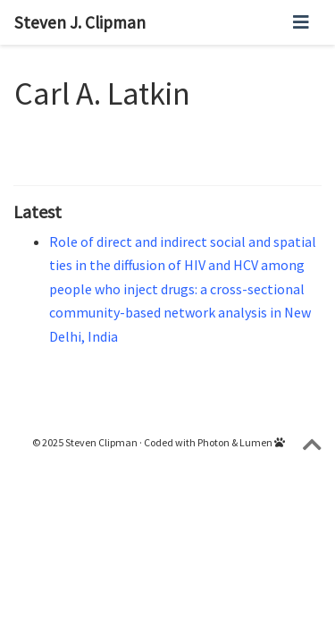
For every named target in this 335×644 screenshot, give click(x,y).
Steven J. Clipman (80, 22)
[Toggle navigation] (301, 22)
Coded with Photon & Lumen (214, 442)
